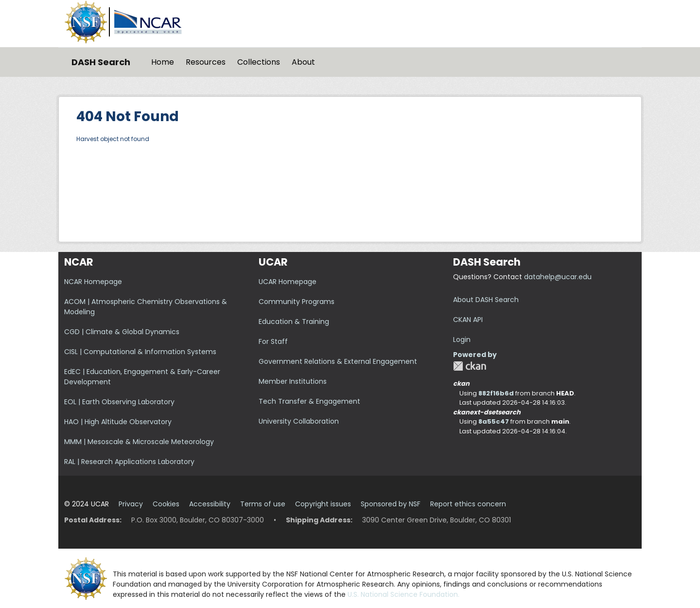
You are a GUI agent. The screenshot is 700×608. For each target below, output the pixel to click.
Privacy (131, 504)
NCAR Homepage (93, 282)
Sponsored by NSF (391, 504)
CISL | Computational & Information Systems (140, 352)
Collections (259, 62)
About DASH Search (486, 300)
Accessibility (210, 504)
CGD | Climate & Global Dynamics (122, 332)
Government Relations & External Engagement (338, 361)
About (303, 62)
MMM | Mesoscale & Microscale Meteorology (139, 442)
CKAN (470, 366)
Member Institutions (293, 381)
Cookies (166, 504)
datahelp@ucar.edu (558, 277)
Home (163, 62)
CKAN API (468, 320)
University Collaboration (299, 421)
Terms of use (263, 504)
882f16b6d (496, 393)
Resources (206, 62)
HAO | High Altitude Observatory (118, 422)
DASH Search (101, 62)
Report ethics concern (468, 504)
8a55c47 (494, 421)
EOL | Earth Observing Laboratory (119, 402)
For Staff (273, 341)
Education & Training (294, 322)
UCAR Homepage (288, 282)
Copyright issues (323, 504)
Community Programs (297, 302)
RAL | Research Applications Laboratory (129, 462)
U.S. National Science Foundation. (403, 594)
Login (462, 340)
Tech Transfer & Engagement (309, 401)
